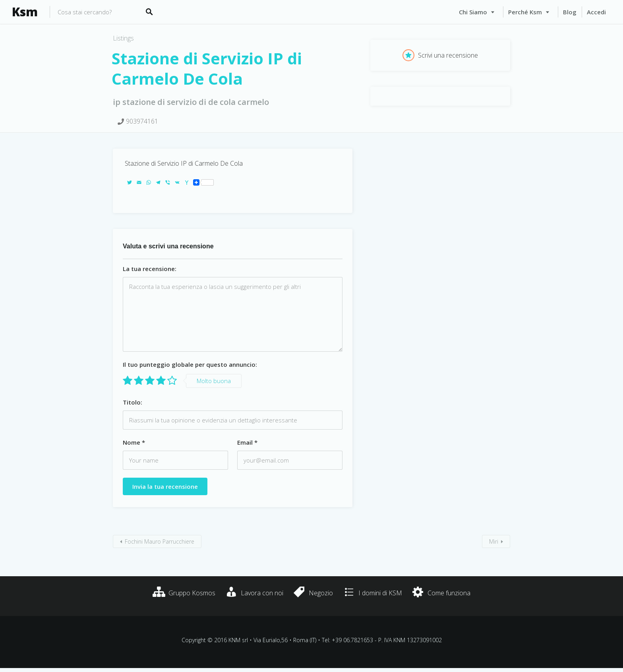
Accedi (596, 12)
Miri (494, 541)
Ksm (25, 12)
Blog (570, 12)
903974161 (142, 121)
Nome (134, 442)
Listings (123, 38)
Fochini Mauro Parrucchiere (160, 541)
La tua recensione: (150, 269)
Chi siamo (473, 12)
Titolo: (133, 402)
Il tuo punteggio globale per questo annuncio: (190, 364)
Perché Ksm (525, 12)
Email (247, 442)
